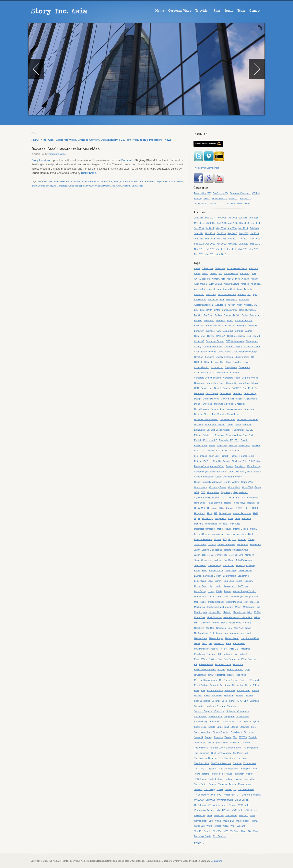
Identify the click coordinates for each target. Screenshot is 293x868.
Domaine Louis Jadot (248, 419)
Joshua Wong (215, 565)
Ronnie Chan (244, 690)
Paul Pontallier (201, 649)
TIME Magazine (208, 769)
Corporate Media (146, 181)
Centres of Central (215, 341)
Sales (207, 696)
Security (216, 701)
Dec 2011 (255, 244)
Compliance (231, 367)
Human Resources (242, 513)
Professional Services (205, 669)
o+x (210, 643)
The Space (243, 758)
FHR (225, 451)
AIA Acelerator (231, 273)
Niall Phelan (89, 173)
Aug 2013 (244, 233)
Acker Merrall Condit (237, 268)
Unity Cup (210, 800)
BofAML (198, 320)
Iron (68, 181)
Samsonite (217, 696)
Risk (203, 690)
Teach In (253, 737)
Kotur (204, 571)
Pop (220, 659)
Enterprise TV (226, 440)
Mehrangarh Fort (251, 607)
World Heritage (214, 826)
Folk (245, 461)
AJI (196, 279)
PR (196, 664)
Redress (244, 680)
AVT (256, 305)
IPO (225, 539)
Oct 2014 (255, 223)
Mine (56, 181)
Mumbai (215, 623)
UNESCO (199, 800)
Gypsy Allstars (241, 492)
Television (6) (201, 204)
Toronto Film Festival (221, 774)
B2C (202, 310)
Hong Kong (200, 513)
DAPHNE (236, 388)
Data (257, 388)
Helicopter (80, 186)
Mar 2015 (210, 223)
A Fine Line (207, 268)
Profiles (221, 669)
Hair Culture (233, 498)
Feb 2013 (233, 239)
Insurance (235, 524)
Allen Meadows (231, 284)
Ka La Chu (229, 565)
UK (238, 795)
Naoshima (199, 628)
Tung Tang (209, 789)
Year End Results (203, 831)
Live (211, 586)
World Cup (199, 826)
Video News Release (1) (242, 204)
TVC (219, 795)
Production (92, 186)
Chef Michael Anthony (205, 352)
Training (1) (215, 204)
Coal (50, 181)
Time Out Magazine (228, 769)
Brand (230, 320)
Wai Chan (219, 815)
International (218, 534)
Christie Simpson (224, 357)
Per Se (223, 649)
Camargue (228, 331)
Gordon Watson (232, 482)
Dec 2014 (244, 223)
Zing (255, 831)
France (229, 466)
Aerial (71, 186)
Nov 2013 (210, 233)
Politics (213, 659)
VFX (240, 805)
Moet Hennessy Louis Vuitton (238, 617)
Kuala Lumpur (216, 571)
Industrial (76, 181)
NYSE (197, 643)
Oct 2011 (210, 249)
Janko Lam (255, 544)
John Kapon (200, 565)
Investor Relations (91, 181)
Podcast (243, 654)
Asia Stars (244, 300)
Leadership (243, 576)
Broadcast (199, 326)
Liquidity (249, 581)
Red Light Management (206, 680)
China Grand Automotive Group (241, 352)
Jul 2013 (255, 233)
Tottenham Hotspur (243, 774)
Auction (231, 305)
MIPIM (257, 612)
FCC (196, 451)
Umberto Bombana (251, 795)
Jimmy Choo (200, 560)
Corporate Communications (169, 181)
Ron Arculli (230, 690)
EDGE (250, 430)
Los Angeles (230, 586)
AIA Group (245, 273)
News (53, 186)
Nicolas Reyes (216, 638)
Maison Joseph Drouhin (245, 591)
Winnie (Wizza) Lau (224, 821)
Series (232, 701)
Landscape (230, 571)
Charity (198, 347)
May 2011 (243, 249)
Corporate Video (180, 11)
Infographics (211, 524)
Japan (197, 550)
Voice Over (200, 815)
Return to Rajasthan (220, 685)
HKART (238, 508)
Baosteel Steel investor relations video (66, 149)
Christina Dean (242, 357)
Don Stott (199, 425)
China (135, 186)
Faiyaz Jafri (244, 446)
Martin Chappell (216, 602)
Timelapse (245, 769)
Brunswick (230, 326)
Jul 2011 (221, 249)
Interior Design (241, 529)
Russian (198, 696)
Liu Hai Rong (201, 586)
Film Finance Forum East (207, 456)
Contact (255, 11)
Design (198, 399)
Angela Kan (215, 289)
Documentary (217, 409)
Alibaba (245, 279)
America (245, 284)
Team (241, 11)
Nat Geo (210, 628)
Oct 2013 (221, 233)
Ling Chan (229, 581)
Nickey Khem (201, 638)
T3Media (218, 737)
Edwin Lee (208, 435)
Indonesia (246, 518)
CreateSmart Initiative (248, 383)
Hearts (227, 503)
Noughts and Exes (250, 638)
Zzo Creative (220, 836)
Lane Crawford (245, 571)
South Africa (228, 722)
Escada (244, 440)
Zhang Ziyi (246, 831)
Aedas (197, 273)
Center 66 (199, 341)
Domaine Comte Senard (206, 419)
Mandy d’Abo (214, 597)
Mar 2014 (243, 228)
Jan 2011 (210, 254)
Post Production (232, 659)
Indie (237, 518)
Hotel (210, 513)
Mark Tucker (200, 602)
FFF (218, 451)
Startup (234, 727)
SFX (246, 701)
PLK (219, 654)
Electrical (220, 435)
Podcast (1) (246, 199)
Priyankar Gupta (223, 664)
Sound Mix (215, 722)
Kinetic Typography (245, 565)
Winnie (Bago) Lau (203, 821)
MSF (196, 623)
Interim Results (224, 529)
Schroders (229, 696)
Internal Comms (202, 534)
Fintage (198, 461)
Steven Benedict (221, 732)
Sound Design (201, 722)
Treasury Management (240, 784)
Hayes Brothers (215, 503)
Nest (230, 628)
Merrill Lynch (200, 612)
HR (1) (207, 199)
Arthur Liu (213, 300)
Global (257, 472)
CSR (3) (256, 193)
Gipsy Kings (246, 472)
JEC (212, 555)
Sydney (208, 737)
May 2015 (199, 223)
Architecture (200, 300)
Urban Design (242, 800)
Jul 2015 (243, 218)
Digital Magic (251, 399)
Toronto (206, 774)
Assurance (221, 305)
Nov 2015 (221, 218)
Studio (229, 11)
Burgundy (199, 331)
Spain (239, 722)
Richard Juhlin (252, 685)
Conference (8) (220, 193)
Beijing (218, 315)
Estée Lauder (201, 446)
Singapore (229, 717)
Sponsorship (200, 727)
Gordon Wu (247, 482)
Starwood (245, 727)
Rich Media (237, 685)
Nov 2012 (255, 239)
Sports (212, 727)
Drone (230, 425)
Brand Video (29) (203, 193)
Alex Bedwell (233, 279)
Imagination (221, 518)
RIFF (197, 690)
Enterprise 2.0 (210, 440)
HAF (223, 498)
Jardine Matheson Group (236, 550)
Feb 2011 (199, 254)
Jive (210, 560)
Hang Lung (200, 503)
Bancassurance (230, 310)
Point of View (201, 659)
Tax (235, 737)
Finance (108, 181)
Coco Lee (237, 362)
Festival (211, 451)
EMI (251, 435)
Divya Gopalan (201, 409)
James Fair (242, 544)
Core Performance (219, 373)
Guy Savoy (226, 492)
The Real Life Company (206, 758)
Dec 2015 (210, 218)
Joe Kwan (116, 186)
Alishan (255, 279)
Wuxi (233, 826)
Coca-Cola (225, 362)
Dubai (238, 425)
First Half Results (222, 461)
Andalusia (256, 284)
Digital (239, 399)
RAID (211, 675)
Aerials (213, 273)
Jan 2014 (199, 233)
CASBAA (221, 336)
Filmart (224, 456)
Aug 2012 (210, 244)
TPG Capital (200, 779)
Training (238, 779)
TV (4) (226, 204)
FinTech (207, 461)
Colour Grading (202, 367)
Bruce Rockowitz (214, 326)
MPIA (257, 617)
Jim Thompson (247, 555)
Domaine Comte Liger (228, 414)
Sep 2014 (199, 228)
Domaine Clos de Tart (205, 414)
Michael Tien (215, 612)
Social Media (243, 717)
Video (116, 181)
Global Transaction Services (208, 482)
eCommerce (238, 430)
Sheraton (231, 706)
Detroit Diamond (211, 399)
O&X (204, 643)
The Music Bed (240, 753)
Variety (216, 805)
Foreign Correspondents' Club (209, 466)
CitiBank (198, 362)
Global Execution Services (228, 477)
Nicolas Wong (232, 638)
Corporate (62, 186)
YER (226, 831)
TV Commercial (246, 789)
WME (255, 821)
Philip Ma (233, 649)
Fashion (256, 446)
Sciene (249, 696)
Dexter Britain (228, 399)
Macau (228, 591)
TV (235, 789)
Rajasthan (221, 675)
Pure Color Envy (235, 669)
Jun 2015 (254, 218)
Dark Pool (248, 388)
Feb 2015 (222, 223)
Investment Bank (245, 534)
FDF (203, 451)
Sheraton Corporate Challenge (209, 711)
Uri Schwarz (200, 805)
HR (216, 513)
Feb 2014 (254, 228)
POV (244, 659)
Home (160, 11)
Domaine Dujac (228, 419)
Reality (231, 675)
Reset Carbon (201, 685)
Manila (226, 597)
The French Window (221, 753)
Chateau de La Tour (213, 347)
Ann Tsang (211, 294)
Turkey (220, 789)
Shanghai (255, 701)
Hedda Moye (239, 503)
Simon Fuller (200, 717)
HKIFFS (256, 508)
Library (218, 581)
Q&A (247, 669)
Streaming (249, 732)
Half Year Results (249, 498)
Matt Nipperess (251, 602)
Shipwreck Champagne (238, 711)
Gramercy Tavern (218, 487)
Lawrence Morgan (212, 576)
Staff (227, 727)
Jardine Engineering (212, 550)
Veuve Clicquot (229, 805)
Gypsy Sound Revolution (206, 498)
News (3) (234, 199)
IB (199, 518)
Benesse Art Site (232, 315)
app (249, 294)
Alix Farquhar (201, 284)
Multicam (205, 623)
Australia (248, 305)
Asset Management (204, 305)
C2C (219, 331)
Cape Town (200, 336)
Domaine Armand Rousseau (240, 409)
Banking (198, 315)
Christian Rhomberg (204, 357)
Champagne (252, 341)
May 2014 (221, 228)
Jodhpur (218, 560)
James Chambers (226, 544)
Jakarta (212, 544)
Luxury (211, 591)
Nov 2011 (199, 249)
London (219, 586)
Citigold (208, 362)
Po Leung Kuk (230, 654)
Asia (141, 186)
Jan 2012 (244, 244)
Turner (228, 789)
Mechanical (200, 607)
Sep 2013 (232, 233)
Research (255, 680)
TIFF (196, 769)
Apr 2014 (232, 228)
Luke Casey (200, 591)
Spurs (220, 727)
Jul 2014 (210, 228)
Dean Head (225, 393)
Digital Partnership (203, 404)
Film (217, 11)
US (209, 805)
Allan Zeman (215, 284)
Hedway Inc (253, 503)
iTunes (251, 539)
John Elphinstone (244, 560)
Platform (211, 654)
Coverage (199, 383)
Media (238, 607)
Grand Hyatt (234, 487)
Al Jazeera (204, 279)
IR (102, 181)
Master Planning (234, 602)
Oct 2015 (232, 218)
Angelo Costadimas (232, 289)
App (255, 294)
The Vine (237, 763)
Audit (239, 305)
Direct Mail (240, 404)
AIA (220, 273)
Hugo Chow (225, 513)
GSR (197, 492)
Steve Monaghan (203, 732)
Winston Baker (243, 821)
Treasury (223, 784)
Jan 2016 (199, 218)
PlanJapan (199, 654)
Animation (199, 294)
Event (212, 446)
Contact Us (216, 861)
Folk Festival (255, 461)
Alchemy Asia (218, 279)
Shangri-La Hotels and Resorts (209, 706)
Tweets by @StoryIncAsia (206, 168)
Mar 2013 (222, 239)
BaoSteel (42, 181)
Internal (253, 529)
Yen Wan (218, 831)
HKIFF (247, 508)
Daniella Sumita (222, 388)
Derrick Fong (250, 393)
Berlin (245, 315)
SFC (240, 701)
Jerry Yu (233, 555)
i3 (195, 518)
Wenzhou (243, 815)
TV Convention (202, 795)
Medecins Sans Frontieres (220, 607)
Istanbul (242, 539)
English (198, 440)
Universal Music (225, 800)
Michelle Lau (239, 612)
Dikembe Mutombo (224, 404)
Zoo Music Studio (203, 836)
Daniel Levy (206, 388)
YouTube (235, 831)
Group (257, 487)
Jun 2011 (231, 249)
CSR (196, 388)
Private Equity (206, 664)
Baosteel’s (128, 160)
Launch (198, 576)
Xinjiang (126, 186)
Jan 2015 (233, 223)
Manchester (200, 597)
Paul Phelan (239, 643)
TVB (213, 795)
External (233, 446)
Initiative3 (224, 524)
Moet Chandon (214, 617)
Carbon (211, 336)
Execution (222, 446)
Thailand (246, 743)
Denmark (237, 393)
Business (210, 331)
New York (239, 628)
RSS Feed (199, 843)
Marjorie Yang (252, 597)
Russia (255, 690)
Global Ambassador (204, 477)
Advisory (253, 268)
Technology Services (218, 743)
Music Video (235, 623)
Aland (197, 268)
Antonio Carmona (227, 294)
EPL (237, 440)
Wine (253, 815)
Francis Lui (240, 466)
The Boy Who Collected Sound (225, 748)
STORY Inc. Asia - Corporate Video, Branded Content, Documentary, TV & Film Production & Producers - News (102, 140)
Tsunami (198, 789)
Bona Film (209, 320)
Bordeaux (221, 320)
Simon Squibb (216, 717)
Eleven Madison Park (237, 435)
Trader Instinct (215, 779)
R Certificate (200, 675)
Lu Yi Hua (243, 586)
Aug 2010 (221, 254)
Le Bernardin (229, 576)
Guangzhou (213, 492)
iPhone (217, 539)
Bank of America (247, 310)
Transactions (250, 779)
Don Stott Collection (215, 425)
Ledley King (200, 581)
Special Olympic (252, 722)
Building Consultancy (247, 326)
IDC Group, (207, 518)
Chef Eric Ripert (252, 347)
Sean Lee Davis (202, 701)
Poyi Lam (253, 659)
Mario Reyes (237, 597)
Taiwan (228, 737)
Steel (62, 181)
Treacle (213, 784)
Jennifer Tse (221, 555)
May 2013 (210, 239)
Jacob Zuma (200, 544)
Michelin (227, 612)
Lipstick (239, 581)
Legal (210, 581)
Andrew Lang (201, 289)
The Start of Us (202, 763)
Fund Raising (254, 466)
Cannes (249, 331)
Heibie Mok (200, 508)
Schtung (240, 696)
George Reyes (201, 472)
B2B (196, 310)
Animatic (248, 289)
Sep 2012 (199, 244)
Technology (200, 743)
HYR (255, 513)
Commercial (217, 367)
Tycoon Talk (229, 795)
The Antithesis (201, 748)
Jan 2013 (244, 239)
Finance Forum (247, 456)
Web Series (231, 815)
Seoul (224, 701)
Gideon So (233, 472)
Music (224, 623)
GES (224, 472)
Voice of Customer (248, 810)
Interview (230, 534)
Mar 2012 (233, 244)
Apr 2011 (254, 249)
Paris (229, 643)
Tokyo (197, 774)
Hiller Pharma (226, 508)
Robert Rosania (215, 690)
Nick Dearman (231, 633)
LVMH (219, 591)
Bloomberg (255, 315)
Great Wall (247, 487)
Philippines (245, 649)
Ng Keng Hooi (201, 633)
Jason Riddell (201, 555)
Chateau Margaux (233, 347)
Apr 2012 (221, 244)
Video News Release (204, 810)
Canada (239, 331)
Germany (215, 472)
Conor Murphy (201, 373)
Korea (197, 571)
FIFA (231, 451)
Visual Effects (223, 810)
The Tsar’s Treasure (221, 763)
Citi (253, 357)
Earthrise (247, 425)
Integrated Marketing (204, 529)
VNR (234, 810)
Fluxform (236, 461)
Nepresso (221, 628)
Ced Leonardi (254, 336)
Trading (228, 779)
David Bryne (212, 393)
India (231, 518)
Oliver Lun (219, 643)
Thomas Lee (250, 763)
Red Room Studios (228, 680)
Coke (246, 362)
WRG (226, 826)
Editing (198, 435)
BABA (209, 310)
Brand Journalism (40, 186)
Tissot (254, 769)
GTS (203, 492)
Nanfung (247, 623)
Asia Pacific (231, 300)
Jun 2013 (199, 239)
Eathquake (200, 430)
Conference (244, 367)
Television (202, 11)
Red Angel (241, 675)
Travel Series (201, 784)
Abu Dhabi (220, 268)
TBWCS (243, 737)
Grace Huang (201, 487)
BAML (217, 310)
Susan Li (198, 737)
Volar (209, 815)
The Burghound (250, 748)
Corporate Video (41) (240, 193)
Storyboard (236, 732)
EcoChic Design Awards (219, 430)
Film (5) (198, 199)
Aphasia (242, 294)
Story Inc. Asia (41, 160)
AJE (254, 273)
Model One (200, 617)
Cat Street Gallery (236, 336)
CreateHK (231, 383)
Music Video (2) (220, 199)
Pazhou (214, 649)
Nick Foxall (245, 633)
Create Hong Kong (215, 383)
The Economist (202, 753)
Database (199, 393)
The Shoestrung (227, 758)
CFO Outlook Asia (235, 341)
